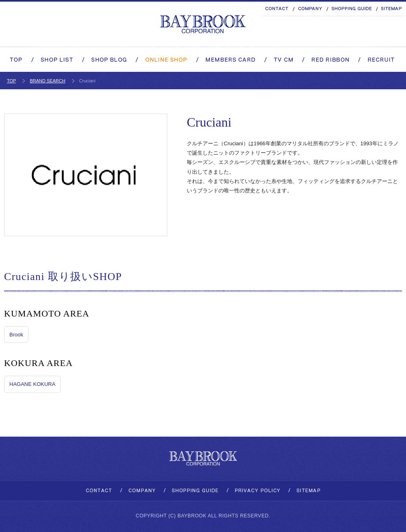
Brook (16, 335)
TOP (11, 81)
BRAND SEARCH (47, 81)
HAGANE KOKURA (32, 384)
